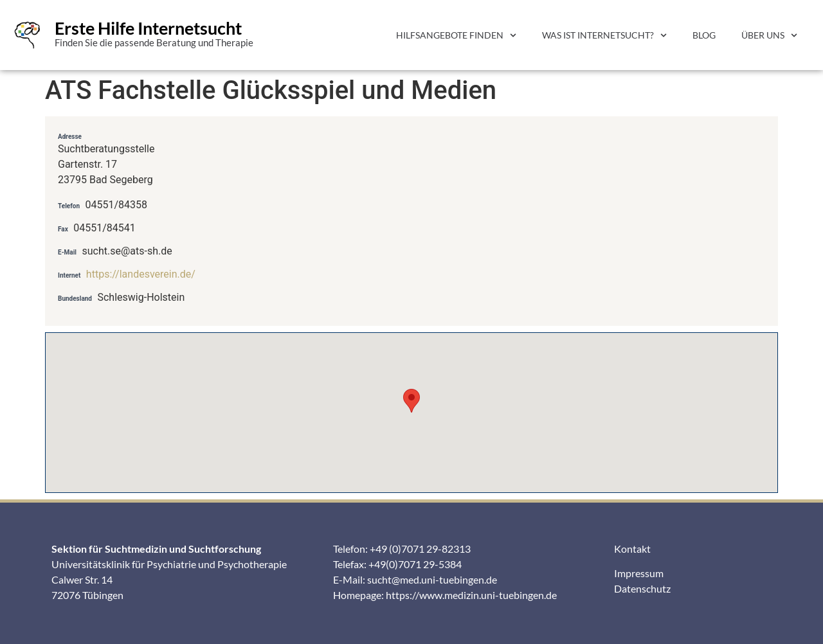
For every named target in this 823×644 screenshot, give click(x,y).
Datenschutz (642, 588)
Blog (704, 35)
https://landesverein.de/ (141, 274)
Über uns (769, 35)
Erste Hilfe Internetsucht (148, 28)
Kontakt (632, 549)
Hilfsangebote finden (456, 35)
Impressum (639, 573)
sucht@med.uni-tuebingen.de (432, 579)
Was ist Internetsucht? (604, 35)
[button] (411, 401)
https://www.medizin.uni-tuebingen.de (471, 595)
